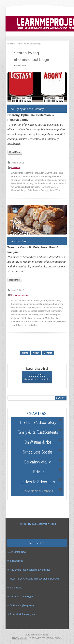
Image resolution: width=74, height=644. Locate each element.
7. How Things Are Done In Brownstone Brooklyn (33, 579)
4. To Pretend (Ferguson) (21, 606)
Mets (14, 183)
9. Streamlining (15, 561)
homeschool (28, 180)
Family (48, 176)
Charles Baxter (28, 176)
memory (62, 180)
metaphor (58, 308)
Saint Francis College (38, 190)
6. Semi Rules (15, 588)
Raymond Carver (49, 187)
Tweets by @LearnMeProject (37, 524)
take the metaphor (47, 321)
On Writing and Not (21, 187)
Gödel (44, 301)
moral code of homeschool (24, 311)
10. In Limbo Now (17, 552)
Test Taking (17, 325)
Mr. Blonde (40, 183)
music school (59, 183)
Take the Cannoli (20, 241)
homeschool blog (43, 180)
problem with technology (50, 311)
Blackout (58, 173)
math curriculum (44, 308)
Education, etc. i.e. (20, 295)
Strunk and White (29, 321)
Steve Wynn (55, 190)
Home (19, 44)
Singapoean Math (41, 318)
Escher (28, 301)
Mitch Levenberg (25, 183)
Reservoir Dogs (19, 190)
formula (37, 301)
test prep (62, 321)
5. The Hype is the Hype (20, 597)
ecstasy (40, 176)
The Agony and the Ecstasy (26, 109)
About (36, 353)
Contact (48, 353)
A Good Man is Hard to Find (25, 173)
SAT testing (26, 318)
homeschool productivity (41, 304)
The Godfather (30, 325)
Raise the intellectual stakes (25, 314)
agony (42, 173)
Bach (14, 301)
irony (55, 180)
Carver (21, 301)
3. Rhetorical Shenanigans (21, 614)
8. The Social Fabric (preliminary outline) (29, 570)
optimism (35, 187)
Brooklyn (16, 176)
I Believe (16, 167)
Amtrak (50, 173)
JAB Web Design (20, 638)
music (49, 183)
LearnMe (31, 308)
